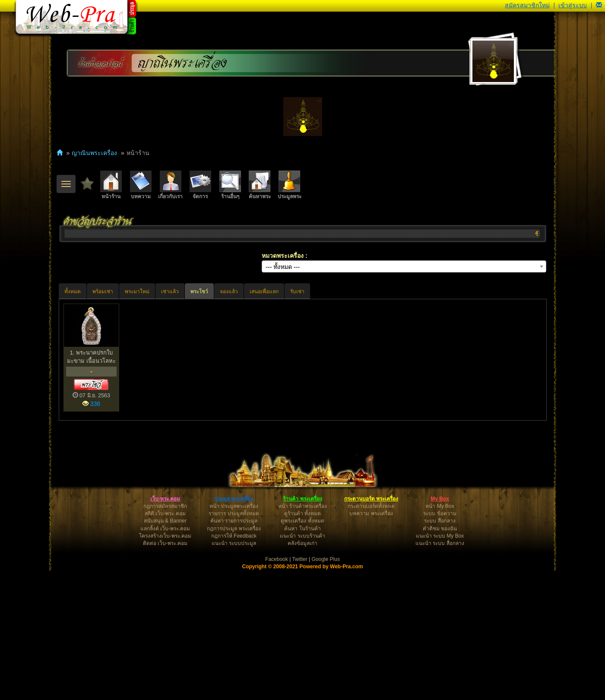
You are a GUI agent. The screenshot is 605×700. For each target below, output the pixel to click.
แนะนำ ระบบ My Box (440, 665)
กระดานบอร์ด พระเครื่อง (371, 628)
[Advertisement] (303, 490)
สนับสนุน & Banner (165, 650)
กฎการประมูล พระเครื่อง (234, 658)
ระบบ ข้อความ (440, 643)
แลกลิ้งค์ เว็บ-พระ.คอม (165, 658)
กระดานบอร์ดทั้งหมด (371, 636)
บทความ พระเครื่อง (371, 643)
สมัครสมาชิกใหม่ (527, 5)
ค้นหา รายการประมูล (234, 650)
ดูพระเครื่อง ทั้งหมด (302, 650)
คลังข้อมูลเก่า (302, 673)
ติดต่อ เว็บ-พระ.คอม (165, 673)
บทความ (141, 185)
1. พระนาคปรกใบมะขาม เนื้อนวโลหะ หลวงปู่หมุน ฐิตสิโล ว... (91, 357)
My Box (440, 628)
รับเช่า (297, 291)
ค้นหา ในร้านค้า (302, 658)
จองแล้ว (229, 291)
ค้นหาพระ (260, 185)
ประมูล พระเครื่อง (234, 628)
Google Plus (326, 689)
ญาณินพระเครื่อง (183, 63)
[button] (599, 5)
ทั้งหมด (73, 291)
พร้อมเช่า (103, 291)
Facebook (277, 689)
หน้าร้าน (111, 185)
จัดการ (200, 185)
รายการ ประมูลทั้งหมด (234, 643)
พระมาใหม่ (137, 291)
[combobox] (404, 266)
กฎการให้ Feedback (234, 665)
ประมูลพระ (290, 185)
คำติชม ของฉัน (440, 658)
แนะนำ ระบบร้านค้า (302, 665)
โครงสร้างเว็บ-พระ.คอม (165, 665)
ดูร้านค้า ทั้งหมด (302, 643)
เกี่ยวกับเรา (170, 185)
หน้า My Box (440, 636)
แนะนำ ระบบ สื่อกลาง (440, 673)
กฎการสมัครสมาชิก (165, 636)
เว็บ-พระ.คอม (165, 628)
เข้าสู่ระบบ (573, 5)
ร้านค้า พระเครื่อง (302, 628)
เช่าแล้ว (170, 291)
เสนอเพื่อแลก (264, 291)
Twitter (299, 689)
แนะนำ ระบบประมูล (234, 673)
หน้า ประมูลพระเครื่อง (234, 636)
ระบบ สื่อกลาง (440, 650)
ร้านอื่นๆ (230, 185)
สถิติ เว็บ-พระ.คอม (165, 643)
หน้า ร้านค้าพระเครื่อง (302, 636)
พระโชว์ (199, 291)
